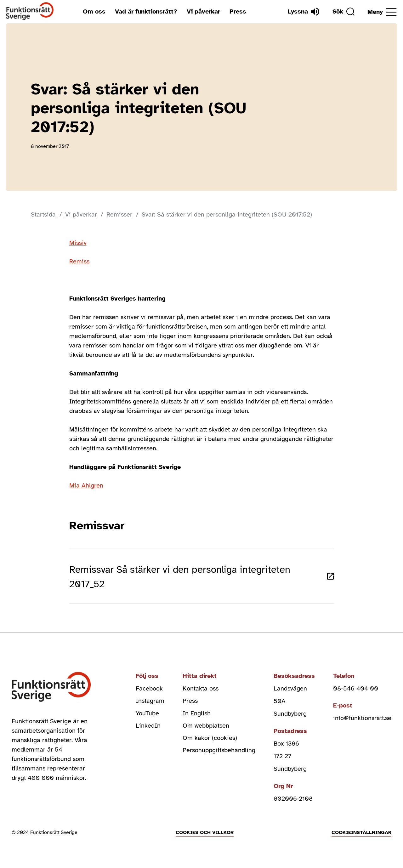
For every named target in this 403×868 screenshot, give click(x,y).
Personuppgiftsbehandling (219, 754)
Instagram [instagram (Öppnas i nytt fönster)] (150, 703)
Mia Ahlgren (86, 485)
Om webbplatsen (206, 728)
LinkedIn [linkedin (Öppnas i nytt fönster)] (148, 728)
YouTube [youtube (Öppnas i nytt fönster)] (147, 716)
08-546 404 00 (356, 691)
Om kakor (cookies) (210, 741)
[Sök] (343, 12)
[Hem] (30, 11)
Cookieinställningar (361, 835)
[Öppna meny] (382, 12)
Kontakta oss (201, 691)
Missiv (78, 243)
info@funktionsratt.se (362, 721)
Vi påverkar (203, 11)
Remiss (79, 261)
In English (197, 716)
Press (238, 11)
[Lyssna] (303, 12)
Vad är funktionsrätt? (146, 11)
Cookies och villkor (205, 835)
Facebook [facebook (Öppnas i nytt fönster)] (149, 691)
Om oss (94, 11)
